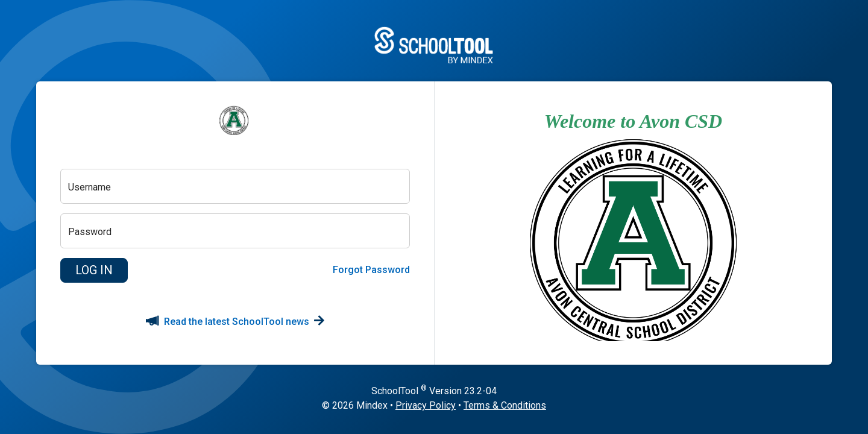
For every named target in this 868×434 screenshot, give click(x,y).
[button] (94, 271)
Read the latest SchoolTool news (235, 322)
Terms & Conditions (505, 405)
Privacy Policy (426, 405)
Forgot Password (371, 270)
